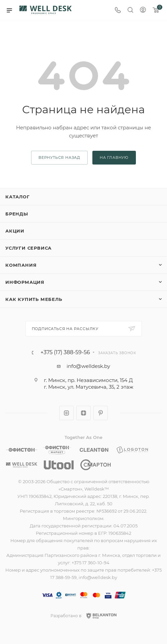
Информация (25, 282)
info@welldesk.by (88, 366)
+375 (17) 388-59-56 (65, 352)
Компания (21, 265)
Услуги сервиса (28, 248)
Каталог (18, 197)
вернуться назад (59, 157)
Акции (15, 231)
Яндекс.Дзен (83, 413)
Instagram (66, 413)
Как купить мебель (34, 299)
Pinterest (101, 413)
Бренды (17, 214)
